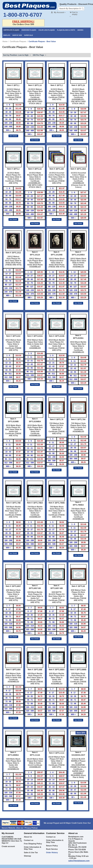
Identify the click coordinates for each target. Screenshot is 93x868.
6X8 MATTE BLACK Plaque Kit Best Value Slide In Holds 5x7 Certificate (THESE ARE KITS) (57, 597)
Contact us (29, 840)
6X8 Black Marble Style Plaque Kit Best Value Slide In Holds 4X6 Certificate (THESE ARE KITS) (35, 679)
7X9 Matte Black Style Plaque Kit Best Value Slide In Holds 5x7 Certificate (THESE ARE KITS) (57, 512)
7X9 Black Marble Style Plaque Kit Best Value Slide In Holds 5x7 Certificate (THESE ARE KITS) (13, 512)
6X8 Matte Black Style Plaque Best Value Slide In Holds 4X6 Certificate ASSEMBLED (13, 764)
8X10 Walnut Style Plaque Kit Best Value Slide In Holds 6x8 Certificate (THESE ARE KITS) (13, 345)
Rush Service (52, 849)
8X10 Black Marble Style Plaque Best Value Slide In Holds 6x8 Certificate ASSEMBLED (78, 347)
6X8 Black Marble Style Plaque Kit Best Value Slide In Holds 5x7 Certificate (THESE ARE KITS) (35, 597)
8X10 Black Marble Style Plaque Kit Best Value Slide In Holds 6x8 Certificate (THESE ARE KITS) (57, 345)
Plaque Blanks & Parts (66, 30)
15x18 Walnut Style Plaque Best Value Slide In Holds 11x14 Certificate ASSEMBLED (35, 763)
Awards (80, 30)
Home (5, 41)
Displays (7, 35)
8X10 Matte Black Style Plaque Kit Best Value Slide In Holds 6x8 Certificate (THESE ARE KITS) (13, 430)
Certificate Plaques (11, 30)
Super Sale (29, 35)
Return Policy (52, 846)
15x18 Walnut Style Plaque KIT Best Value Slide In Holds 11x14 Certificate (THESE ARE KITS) (57, 762)
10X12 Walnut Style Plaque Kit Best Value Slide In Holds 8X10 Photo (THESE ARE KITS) (13, 261)
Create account (8, 846)
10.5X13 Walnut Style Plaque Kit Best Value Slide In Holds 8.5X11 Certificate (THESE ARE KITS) (13, 94)
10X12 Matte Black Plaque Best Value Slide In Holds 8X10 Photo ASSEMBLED (78, 263)
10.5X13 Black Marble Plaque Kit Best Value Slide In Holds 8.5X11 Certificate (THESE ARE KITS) (57, 94)
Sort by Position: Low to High (17, 55)
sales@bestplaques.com (79, 861)
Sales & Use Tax (31, 853)
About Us (28, 837)
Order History (52, 853)
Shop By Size (17, 35)
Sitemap (27, 856)
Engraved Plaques (29, 30)
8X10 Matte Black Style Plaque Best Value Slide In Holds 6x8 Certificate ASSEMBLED (35, 430)
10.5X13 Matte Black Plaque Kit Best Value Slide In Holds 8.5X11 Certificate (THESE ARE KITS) (13, 178)
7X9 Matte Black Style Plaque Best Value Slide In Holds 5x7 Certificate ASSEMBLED (78, 514)
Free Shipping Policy (33, 844)
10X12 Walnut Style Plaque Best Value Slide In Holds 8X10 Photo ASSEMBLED (35, 263)
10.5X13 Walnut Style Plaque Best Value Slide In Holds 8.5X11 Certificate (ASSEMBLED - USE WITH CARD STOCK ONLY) (35, 96)
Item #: (10, 85)
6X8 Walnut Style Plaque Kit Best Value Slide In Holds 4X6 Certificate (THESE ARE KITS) (78, 595)
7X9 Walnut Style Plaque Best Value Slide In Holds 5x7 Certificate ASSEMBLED (78, 427)
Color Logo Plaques (47, 30)
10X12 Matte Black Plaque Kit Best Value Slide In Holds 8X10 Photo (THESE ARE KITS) (57, 263)
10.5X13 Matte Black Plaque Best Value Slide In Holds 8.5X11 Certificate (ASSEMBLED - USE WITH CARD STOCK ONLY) (35, 180)
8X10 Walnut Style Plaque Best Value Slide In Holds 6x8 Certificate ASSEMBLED (35, 344)
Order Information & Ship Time (33, 848)
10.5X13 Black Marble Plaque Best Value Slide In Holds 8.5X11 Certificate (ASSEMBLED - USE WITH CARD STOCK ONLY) (78, 96)
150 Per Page (39, 55)
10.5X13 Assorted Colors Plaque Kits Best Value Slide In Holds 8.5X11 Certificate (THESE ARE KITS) (57, 178)
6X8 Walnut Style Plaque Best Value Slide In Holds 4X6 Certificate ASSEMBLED (13, 678)
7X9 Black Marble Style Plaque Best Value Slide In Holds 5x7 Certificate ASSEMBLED (35, 512)
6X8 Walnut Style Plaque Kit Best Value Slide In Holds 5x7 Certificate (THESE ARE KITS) (13, 595)
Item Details (13, 136)
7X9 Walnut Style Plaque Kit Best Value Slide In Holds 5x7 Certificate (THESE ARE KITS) (57, 428)
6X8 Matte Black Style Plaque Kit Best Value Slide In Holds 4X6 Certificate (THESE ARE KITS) (78, 679)
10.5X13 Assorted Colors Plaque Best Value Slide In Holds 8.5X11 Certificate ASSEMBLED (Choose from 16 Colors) (78, 180)
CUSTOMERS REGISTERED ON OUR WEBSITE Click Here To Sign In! (12, 840)
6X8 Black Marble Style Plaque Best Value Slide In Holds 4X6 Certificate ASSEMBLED (57, 679)
